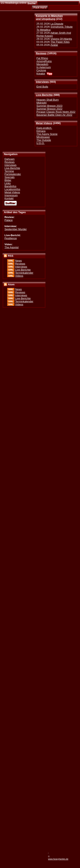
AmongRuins (44, 61)
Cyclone (41, 70)
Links (8, 183)
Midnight (41, 103)
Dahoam (9, 159)
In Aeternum (44, 67)
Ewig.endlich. (44, 128)
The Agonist (11, 247)
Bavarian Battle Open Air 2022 (54, 115)
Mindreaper (43, 137)
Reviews (41, 53)
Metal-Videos (44, 123)
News (18, 261)
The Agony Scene (47, 134)
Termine (9, 171)
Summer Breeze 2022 (49, 109)
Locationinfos (12, 189)
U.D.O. (41, 143)
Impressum (11, 195)
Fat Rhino (42, 58)
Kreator (41, 74)
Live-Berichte (44, 95)
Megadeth (42, 64)
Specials (9, 177)
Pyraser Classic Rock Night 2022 (56, 112)
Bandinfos (10, 186)
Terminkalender (24, 273)
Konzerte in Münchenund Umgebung (49, 17)
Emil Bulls (42, 87)
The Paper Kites (60, 42)
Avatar (54, 45)
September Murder (16, 229)
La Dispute (57, 24)
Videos (19, 276)
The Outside (44, 140)
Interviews (42, 82)
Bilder (8, 180)
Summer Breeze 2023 (49, 106)
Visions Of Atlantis (61, 39)
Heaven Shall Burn (48, 100)
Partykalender (13, 174)
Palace (9, 220)
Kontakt (9, 198)
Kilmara (41, 131)
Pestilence (11, 238)
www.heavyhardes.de (58, 859)
